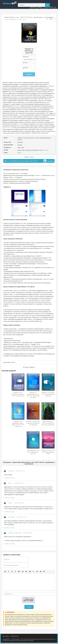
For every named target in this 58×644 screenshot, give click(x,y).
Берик (10, 483)
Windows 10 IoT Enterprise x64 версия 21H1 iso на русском (18, 394)
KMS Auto (45, 150)
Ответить (6, 478)
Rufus (19, 124)
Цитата (12, 478)
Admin (10, 503)
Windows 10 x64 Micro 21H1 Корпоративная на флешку (48, 394)
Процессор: (26, 57)
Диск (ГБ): (25, 68)
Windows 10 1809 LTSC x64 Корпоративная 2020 (48, 452)
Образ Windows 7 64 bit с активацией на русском (33, 452)
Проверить (29, 74)
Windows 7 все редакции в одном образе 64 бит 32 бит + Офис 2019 (18, 424)
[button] (5, 571)
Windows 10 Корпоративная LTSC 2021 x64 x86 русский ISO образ (33, 395)
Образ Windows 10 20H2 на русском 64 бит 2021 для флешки (48, 423)
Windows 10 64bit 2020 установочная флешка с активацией (33, 423)
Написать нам (14, 636)
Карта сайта (6, 636)
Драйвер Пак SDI (7, 128)
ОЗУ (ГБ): (25, 63)
